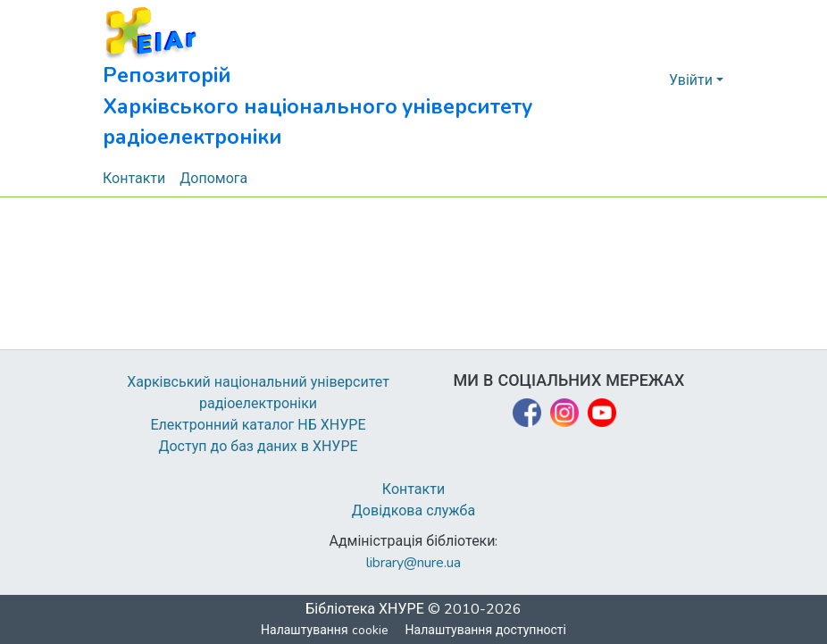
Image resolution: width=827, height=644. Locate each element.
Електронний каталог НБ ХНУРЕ (258, 425)
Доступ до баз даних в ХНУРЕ (259, 447)
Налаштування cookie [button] (325, 630)
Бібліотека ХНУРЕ (365, 609)
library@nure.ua (413, 563)
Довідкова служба (413, 511)
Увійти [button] (693, 80)
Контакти (414, 489)
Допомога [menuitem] (214, 179)
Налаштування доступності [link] (486, 630)
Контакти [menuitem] (134, 179)
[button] (357, 80)
